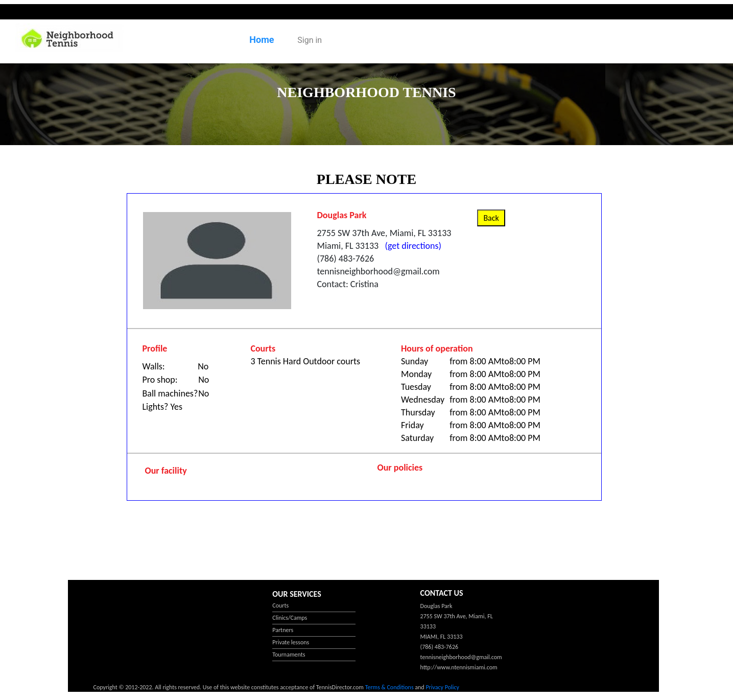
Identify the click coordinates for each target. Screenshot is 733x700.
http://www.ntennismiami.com (459, 667)
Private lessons (291, 642)
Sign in (310, 40)
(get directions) (411, 246)
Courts (280, 605)
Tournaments (289, 655)
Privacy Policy (442, 687)
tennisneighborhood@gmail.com (461, 657)
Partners (283, 630)
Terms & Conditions (389, 687)
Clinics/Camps (290, 618)
